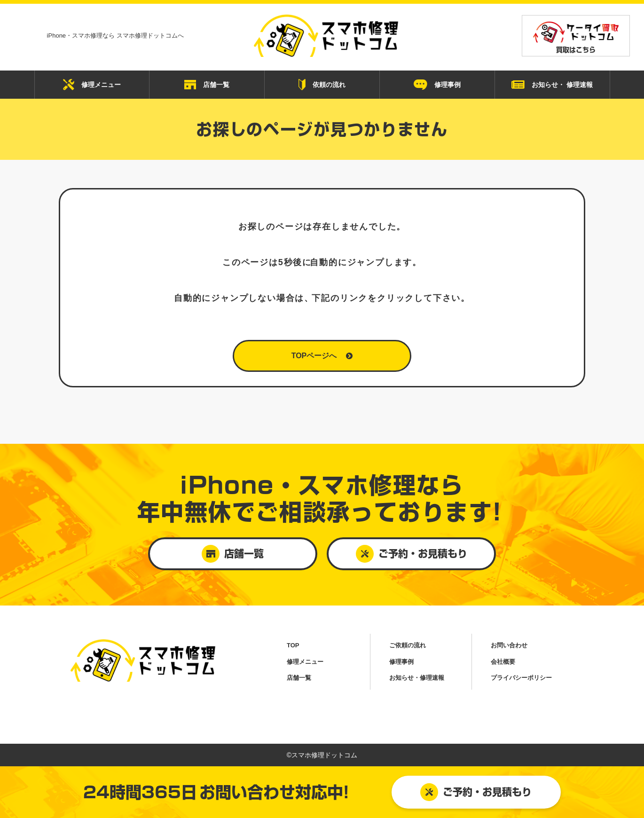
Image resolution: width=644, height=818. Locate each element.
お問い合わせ (509, 645)
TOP (293, 645)
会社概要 (503, 662)
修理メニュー (92, 85)
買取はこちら (576, 37)
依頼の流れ (322, 85)
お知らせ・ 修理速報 (552, 85)
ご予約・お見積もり (476, 792)
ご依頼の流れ (408, 645)
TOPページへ (322, 356)
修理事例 (437, 85)
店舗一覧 (207, 85)
